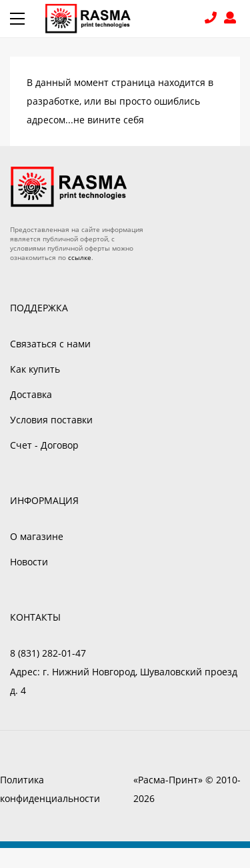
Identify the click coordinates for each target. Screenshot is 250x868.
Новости (29, 562)
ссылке (80, 257)
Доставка (31, 394)
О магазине (37, 536)
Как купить (35, 369)
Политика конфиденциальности (50, 789)
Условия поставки (51, 420)
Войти (232, 19)
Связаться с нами (50, 344)
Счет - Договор (44, 445)
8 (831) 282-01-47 (212, 19)
